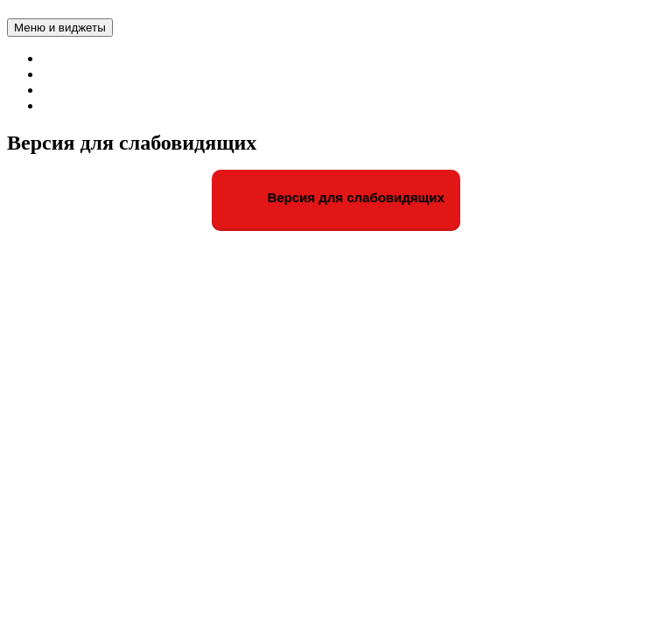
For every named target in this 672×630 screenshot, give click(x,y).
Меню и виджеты (60, 28)
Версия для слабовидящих (336, 199)
